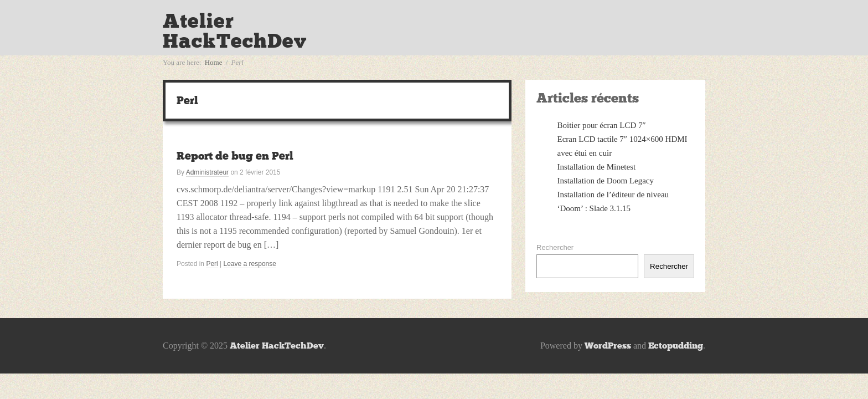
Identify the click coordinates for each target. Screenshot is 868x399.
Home (214, 62)
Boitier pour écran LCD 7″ (602, 125)
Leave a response (250, 264)
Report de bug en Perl (235, 156)
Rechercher (555, 247)
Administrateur (207, 172)
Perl (212, 264)
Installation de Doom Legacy (606, 181)
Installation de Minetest (597, 167)
